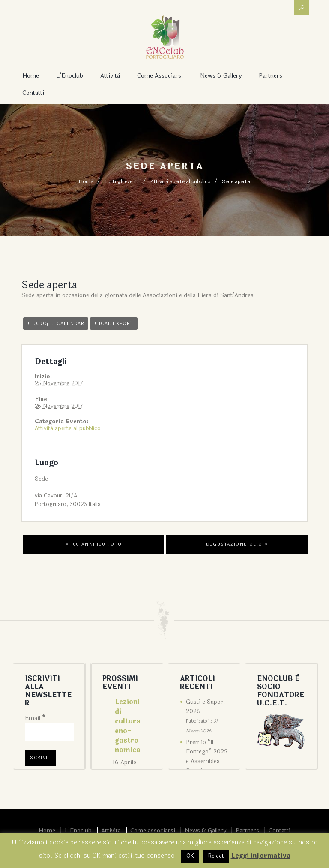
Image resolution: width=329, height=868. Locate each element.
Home (31, 76)
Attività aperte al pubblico (180, 181)
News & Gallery (221, 76)
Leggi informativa (261, 856)
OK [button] (190, 856)
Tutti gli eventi (122, 181)
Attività (110, 76)
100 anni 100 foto (94, 544)
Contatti (33, 93)
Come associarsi (160, 76)
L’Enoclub (70, 76)
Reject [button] (216, 856)
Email (35, 718)
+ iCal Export (114, 324)
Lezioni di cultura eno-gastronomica (128, 726)
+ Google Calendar (56, 324)
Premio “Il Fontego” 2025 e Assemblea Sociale (207, 756)
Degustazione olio (237, 544)
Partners (271, 76)
